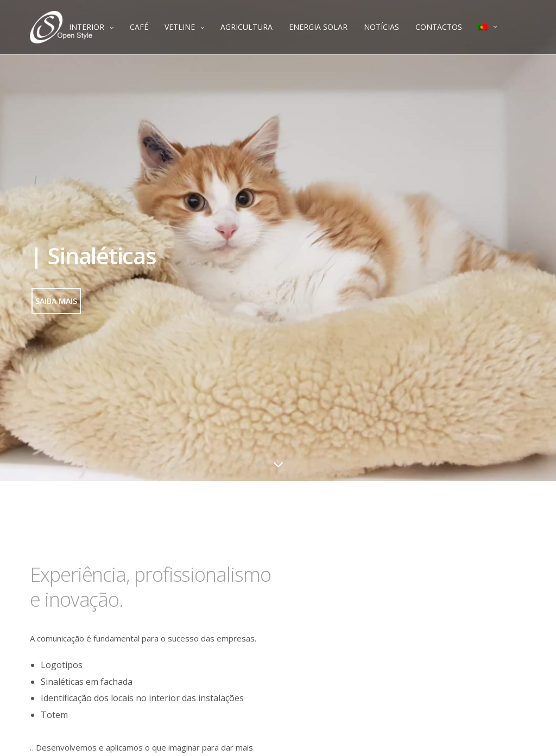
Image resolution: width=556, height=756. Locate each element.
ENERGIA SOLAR (318, 27)
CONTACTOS (439, 27)
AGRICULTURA (247, 27)
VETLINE (180, 27)
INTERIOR (87, 27)
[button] (56, 301)
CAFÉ (139, 27)
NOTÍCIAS (381, 27)
